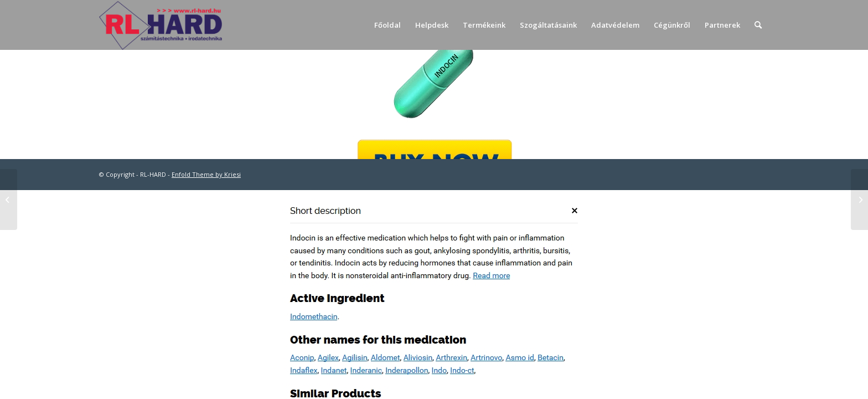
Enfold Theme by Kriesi (206, 174)
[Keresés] (758, 25)
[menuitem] (387, 25)
